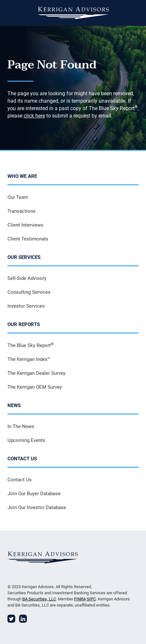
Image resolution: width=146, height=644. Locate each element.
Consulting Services (29, 292)
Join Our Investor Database (37, 507)
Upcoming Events (26, 440)
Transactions (22, 211)
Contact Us (20, 480)
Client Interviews (25, 225)
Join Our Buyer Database (34, 494)
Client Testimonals (28, 239)
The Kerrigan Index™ (29, 359)
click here (34, 116)
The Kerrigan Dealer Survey (36, 373)
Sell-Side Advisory (27, 278)
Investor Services (26, 306)
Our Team (18, 197)
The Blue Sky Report (31, 345)
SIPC (91, 599)
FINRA (80, 599)
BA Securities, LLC (39, 599)
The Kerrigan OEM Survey (35, 387)
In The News (21, 426)
